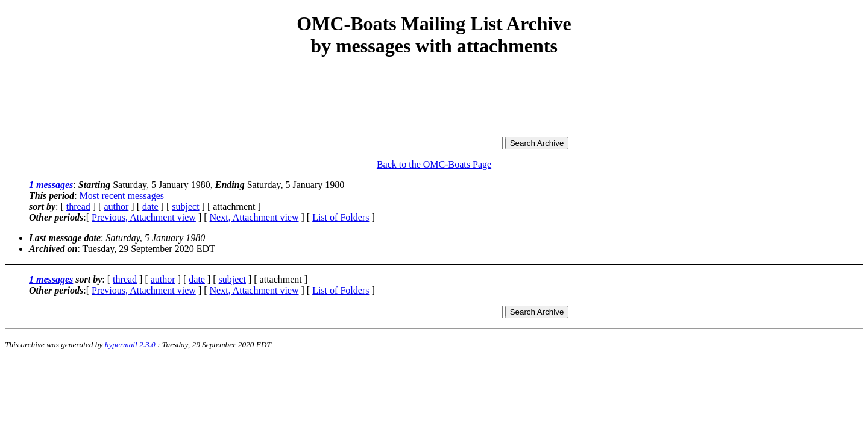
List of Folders (341, 217)
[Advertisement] (434, 98)
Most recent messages (122, 196)
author (116, 206)
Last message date (65, 238)
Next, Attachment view (254, 217)
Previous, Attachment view (144, 217)
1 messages (51, 185)
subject (185, 206)
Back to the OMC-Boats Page (434, 164)
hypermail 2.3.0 (130, 344)
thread (78, 206)
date (150, 206)
